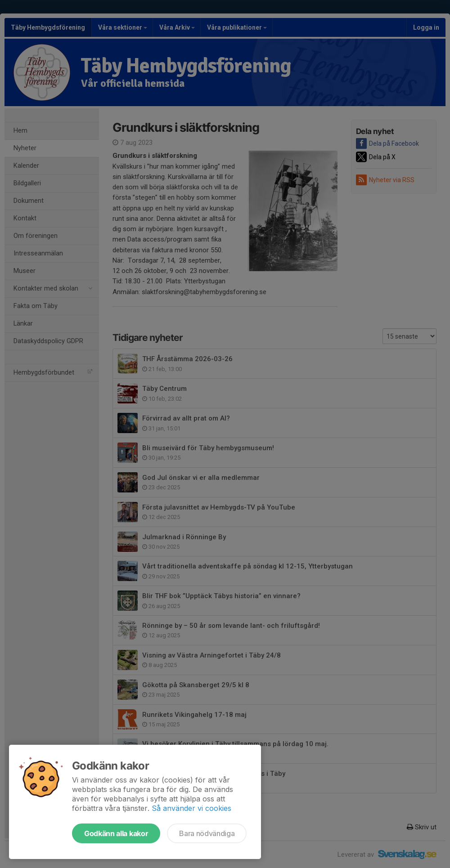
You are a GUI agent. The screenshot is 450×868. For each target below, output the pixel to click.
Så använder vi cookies (191, 808)
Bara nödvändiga (207, 833)
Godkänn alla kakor (116, 833)
